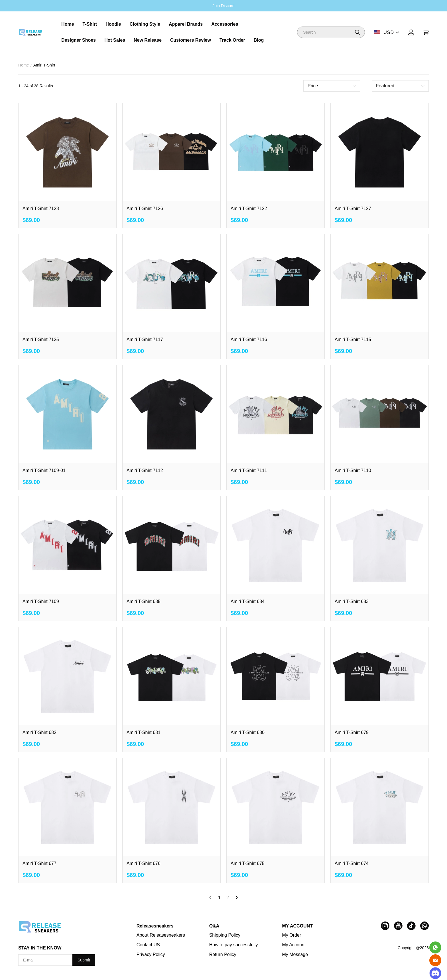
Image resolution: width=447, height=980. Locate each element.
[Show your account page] (411, 32)
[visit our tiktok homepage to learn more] (411, 926)
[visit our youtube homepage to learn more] (398, 926)
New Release (148, 40)
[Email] (435, 960)
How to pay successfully (234, 945)
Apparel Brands (186, 24)
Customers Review (191, 40)
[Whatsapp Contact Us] (435, 947)
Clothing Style (145, 24)
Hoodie (113, 24)
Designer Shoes (79, 40)
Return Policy (223, 954)
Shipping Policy (225, 935)
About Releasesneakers (161, 935)
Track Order (232, 40)
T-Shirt (90, 24)
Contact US (148, 945)
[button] (357, 32)
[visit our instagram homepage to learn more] (385, 926)
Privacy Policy (151, 954)
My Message (295, 954)
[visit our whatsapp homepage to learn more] (424, 926)
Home (68, 24)
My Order (291, 935)
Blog (259, 40)
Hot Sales (115, 40)
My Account (294, 945)
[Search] (331, 32)
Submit (84, 960)
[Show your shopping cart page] (426, 32)
